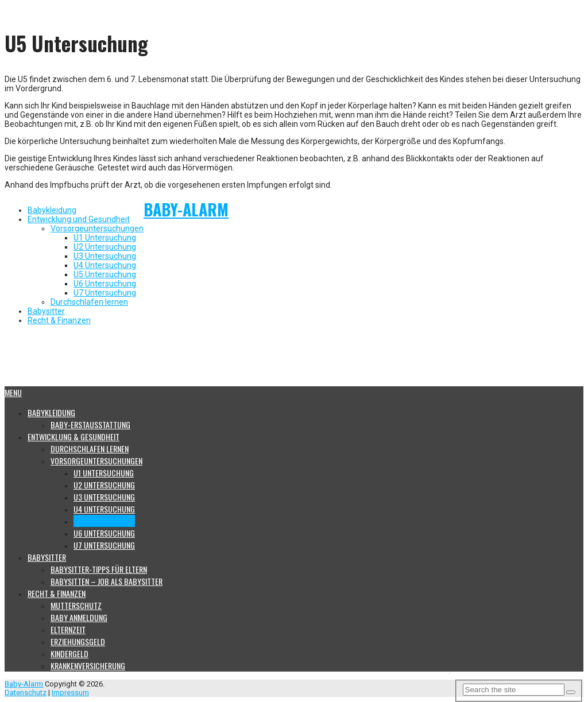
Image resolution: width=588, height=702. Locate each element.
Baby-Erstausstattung (90, 424)
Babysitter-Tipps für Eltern (99, 569)
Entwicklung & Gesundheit (73, 437)
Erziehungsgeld (78, 641)
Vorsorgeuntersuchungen (97, 228)
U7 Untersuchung (105, 293)
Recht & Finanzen (59, 320)
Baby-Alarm (186, 209)
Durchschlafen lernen (89, 302)
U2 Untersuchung (105, 247)
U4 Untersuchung (105, 265)
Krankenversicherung (88, 666)
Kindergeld (69, 653)
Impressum (70, 693)
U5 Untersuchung (105, 274)
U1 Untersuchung (105, 238)
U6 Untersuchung (105, 284)
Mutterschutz (76, 605)
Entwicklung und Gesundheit (79, 219)
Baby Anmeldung (79, 617)
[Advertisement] (283, 359)
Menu (13, 392)
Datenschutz (26, 693)
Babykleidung (52, 210)
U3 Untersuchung (105, 256)
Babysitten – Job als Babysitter (107, 581)
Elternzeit (68, 629)
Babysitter (46, 311)
